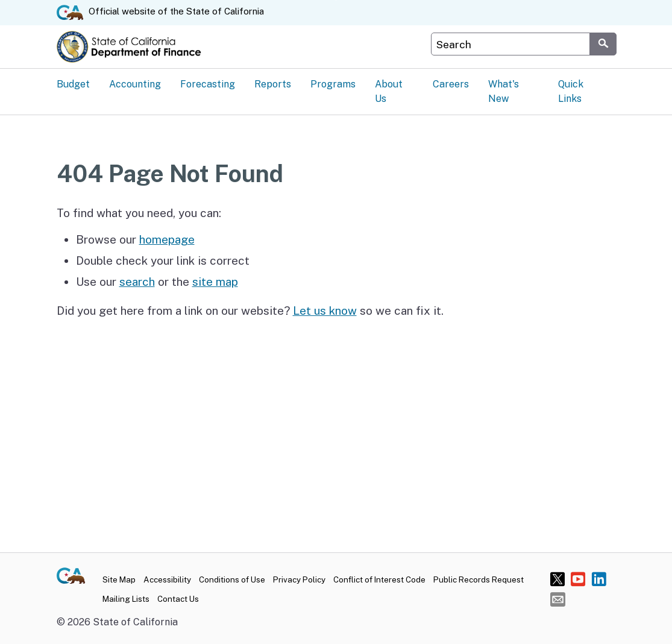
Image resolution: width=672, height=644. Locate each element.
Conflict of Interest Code (379, 579)
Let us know (325, 311)
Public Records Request (479, 579)
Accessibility (167, 579)
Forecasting (208, 84)
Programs (333, 84)
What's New (504, 91)
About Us (389, 91)
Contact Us (178, 599)
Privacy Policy (299, 579)
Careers (451, 84)
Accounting (135, 84)
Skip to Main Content (336, 0)
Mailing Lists (126, 599)
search (137, 282)
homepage (167, 239)
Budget (73, 84)
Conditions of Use (232, 579)
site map (215, 282)
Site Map (119, 579)
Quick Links (571, 91)
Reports (273, 84)
